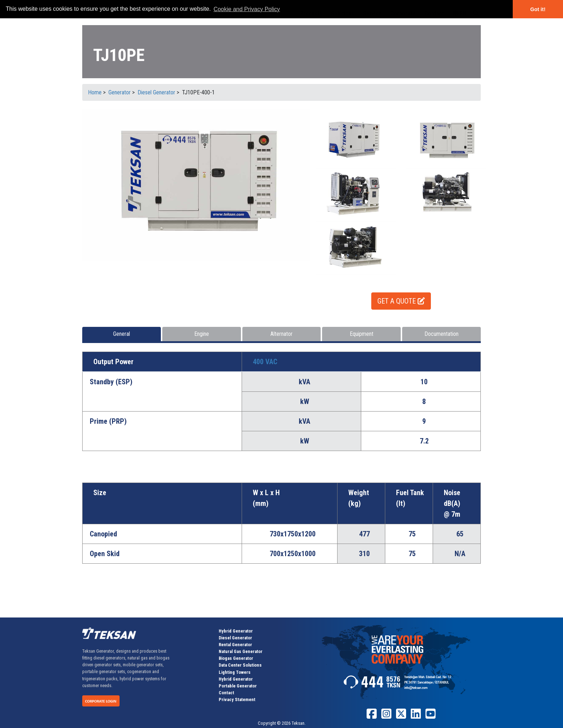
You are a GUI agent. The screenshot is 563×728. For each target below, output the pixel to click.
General (122, 334)
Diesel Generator (235, 638)
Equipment (362, 334)
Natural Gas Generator (241, 651)
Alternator (281, 334)
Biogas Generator (236, 658)
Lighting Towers (235, 672)
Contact (226, 693)
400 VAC (265, 362)
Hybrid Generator (236, 631)
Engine (202, 334)
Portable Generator (238, 686)
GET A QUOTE (401, 301)
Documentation (441, 334)
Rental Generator (235, 645)
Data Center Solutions (240, 665)
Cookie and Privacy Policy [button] (247, 9)
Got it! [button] (538, 9)
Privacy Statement (237, 699)
